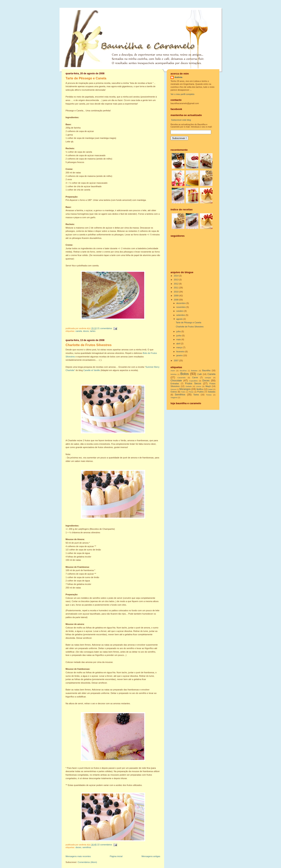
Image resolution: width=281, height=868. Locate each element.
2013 (177, 280)
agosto (180, 319)
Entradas (175, 384)
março (180, 347)
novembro (181, 307)
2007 (177, 360)
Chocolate (176, 380)
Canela (79, 331)
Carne (195, 377)
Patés (183, 392)
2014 (177, 276)
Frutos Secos (193, 383)
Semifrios (87, 847)
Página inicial (116, 856)
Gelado (189, 386)
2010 (177, 292)
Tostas (209, 395)
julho (179, 331)
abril (179, 344)
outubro (180, 311)
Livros (199, 386)
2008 (177, 300)
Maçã (208, 386)
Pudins (201, 392)
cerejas (208, 378)
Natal (210, 389)
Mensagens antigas (151, 856)
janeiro (180, 355)
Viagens (174, 397)
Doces (86, 331)
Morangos (185, 389)
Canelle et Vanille (92, 370)
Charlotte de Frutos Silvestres (89, 345)
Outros (174, 392)
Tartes (93, 331)
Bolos (185, 374)
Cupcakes (193, 381)
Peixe (191, 392)
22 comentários (105, 845)
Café (200, 374)
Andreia (178, 77)
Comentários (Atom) (87, 862)
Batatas (194, 371)
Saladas (212, 392)
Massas (173, 389)
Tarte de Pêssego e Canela (86, 78)
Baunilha (206, 370)
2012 (177, 284)
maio (179, 339)
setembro (181, 315)
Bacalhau (183, 371)
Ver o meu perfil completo (182, 94)
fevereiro (181, 352)
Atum (173, 371)
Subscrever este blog (181, 120)
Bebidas (174, 374)
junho (179, 336)
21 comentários (105, 328)
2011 (177, 288)
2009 (177, 296)
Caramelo (181, 378)
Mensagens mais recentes (78, 856)
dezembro (181, 303)
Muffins (200, 389)
